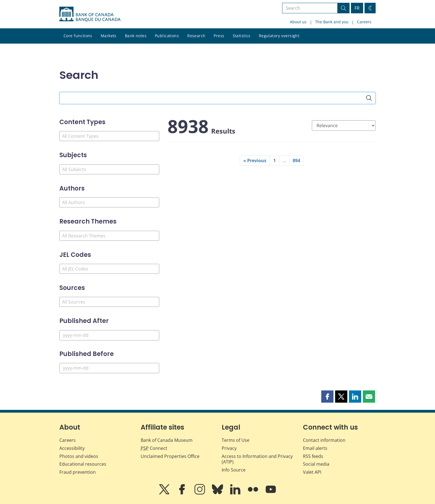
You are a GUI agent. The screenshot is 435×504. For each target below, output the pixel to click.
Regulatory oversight (279, 36)
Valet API (312, 472)
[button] (327, 397)
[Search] (369, 98)
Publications (167, 36)
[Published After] (109, 335)
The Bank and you (332, 22)
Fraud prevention (78, 472)
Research (196, 36)
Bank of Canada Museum (167, 440)
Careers (364, 22)
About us (298, 22)
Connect (154, 448)
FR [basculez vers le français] (357, 8)
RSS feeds (313, 456)
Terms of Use (236, 440)
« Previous (255, 161)
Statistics (242, 36)
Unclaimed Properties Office (170, 456)
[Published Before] (109, 368)
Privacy (229, 448)
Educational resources (83, 464)
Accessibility (72, 448)
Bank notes (136, 36)
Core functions (78, 36)
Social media (316, 464)
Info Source (234, 470)
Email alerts (315, 448)
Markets (109, 36)
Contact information (324, 440)
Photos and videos (79, 456)
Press (219, 36)
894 (296, 161)
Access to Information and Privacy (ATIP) (257, 459)
